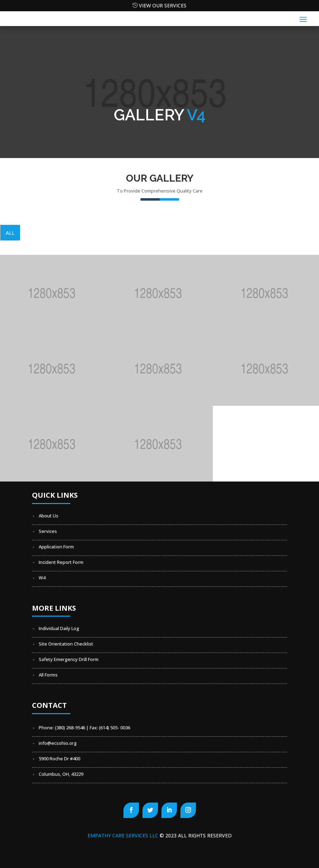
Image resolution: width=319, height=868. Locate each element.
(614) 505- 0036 (114, 728)
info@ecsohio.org (58, 743)
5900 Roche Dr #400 (59, 759)
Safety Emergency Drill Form (69, 659)
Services (48, 531)
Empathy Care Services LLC (124, 835)
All (10, 233)
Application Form (56, 547)
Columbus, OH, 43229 (61, 774)
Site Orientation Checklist (66, 644)
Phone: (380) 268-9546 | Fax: (69, 728)
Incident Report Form (61, 562)
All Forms (48, 675)
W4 (42, 578)
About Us (49, 516)
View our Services (163, 5)
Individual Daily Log (59, 628)
